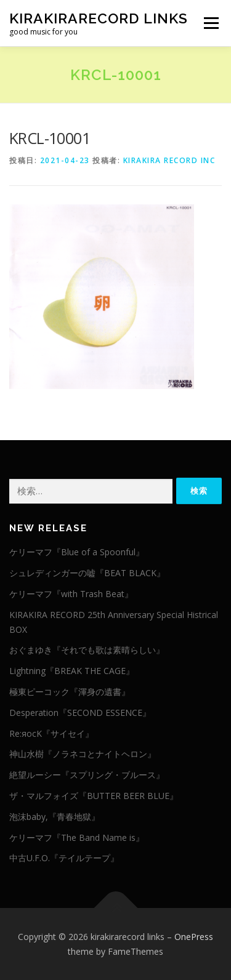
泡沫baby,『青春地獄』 (55, 817)
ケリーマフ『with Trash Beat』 (71, 594)
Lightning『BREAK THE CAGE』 (72, 671)
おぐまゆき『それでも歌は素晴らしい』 (87, 650)
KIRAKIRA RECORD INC (169, 160)
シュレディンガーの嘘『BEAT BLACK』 (87, 573)
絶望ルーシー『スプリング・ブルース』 (87, 775)
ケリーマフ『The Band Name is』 (77, 837)
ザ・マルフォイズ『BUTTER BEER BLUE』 (94, 796)
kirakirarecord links (99, 18)
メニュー (211, 23)
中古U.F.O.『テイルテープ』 (64, 858)
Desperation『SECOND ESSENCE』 (80, 713)
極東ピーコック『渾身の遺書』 (70, 692)
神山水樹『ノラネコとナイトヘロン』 (83, 754)
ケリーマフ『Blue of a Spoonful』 (77, 552)
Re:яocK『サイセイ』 (51, 733)
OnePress (194, 937)
